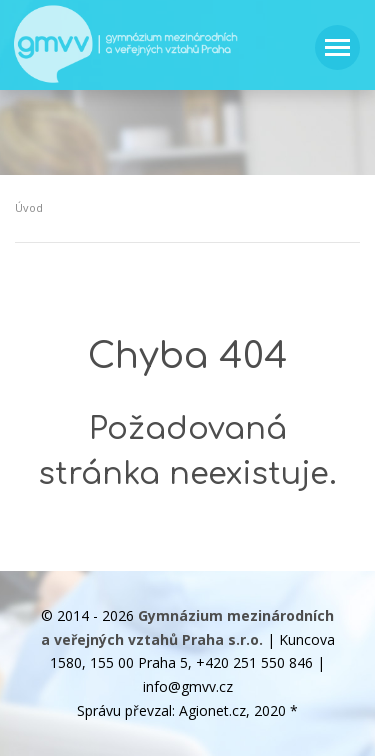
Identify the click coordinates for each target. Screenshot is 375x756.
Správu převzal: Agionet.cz (161, 710)
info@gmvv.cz (188, 686)
